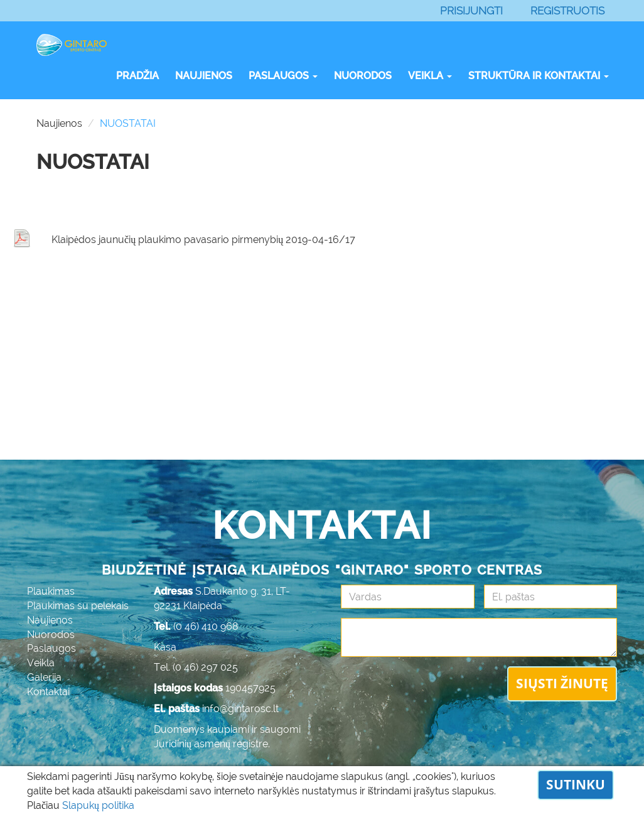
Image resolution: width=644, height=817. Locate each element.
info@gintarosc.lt (240, 709)
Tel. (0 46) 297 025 (196, 667)
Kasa (165, 647)
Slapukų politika (98, 805)
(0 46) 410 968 (206, 626)
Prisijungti (471, 11)
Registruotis (567, 11)
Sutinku (576, 784)
